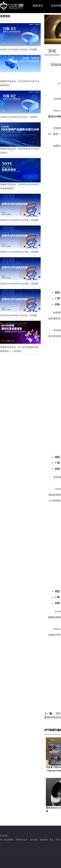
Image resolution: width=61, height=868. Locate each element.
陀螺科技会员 (22, 840)
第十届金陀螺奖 (7, 840)
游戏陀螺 (44, 840)
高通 (58, 840)
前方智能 (34, 840)
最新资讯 (38, 6)
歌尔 (52, 840)
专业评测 (56, 6)
